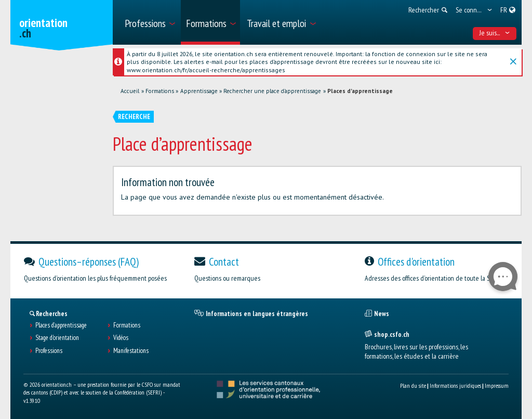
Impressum (497, 385)
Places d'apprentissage (360, 91)
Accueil (130, 91)
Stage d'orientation (57, 338)
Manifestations (131, 351)
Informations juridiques (455, 385)
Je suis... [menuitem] (495, 33)
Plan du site (413, 385)
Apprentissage (199, 91)
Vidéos (121, 338)
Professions (49, 351)
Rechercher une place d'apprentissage (272, 91)
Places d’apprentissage (61, 325)
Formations (160, 91)
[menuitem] (149, 22)
